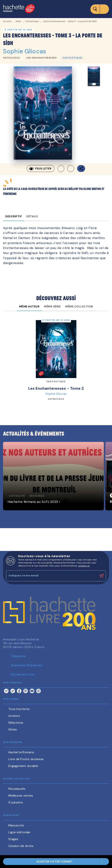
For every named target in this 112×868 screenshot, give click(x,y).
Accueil (7, 21)
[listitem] (6, 691)
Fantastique (32, 21)
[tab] (14, 216)
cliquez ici (84, 566)
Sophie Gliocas (25, 51)
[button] (41, 58)
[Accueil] (19, 9)
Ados (18, 21)
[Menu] (100, 9)
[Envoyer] (101, 576)
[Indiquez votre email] (51, 576)
